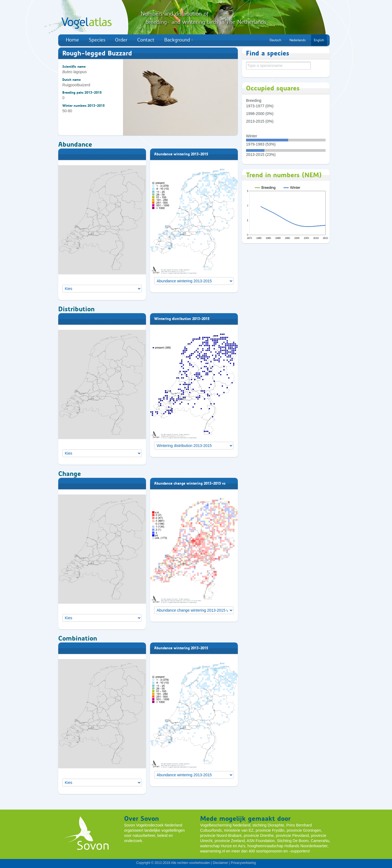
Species (97, 40)
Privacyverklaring (243, 863)
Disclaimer (220, 863)
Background (179, 40)
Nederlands (298, 40)
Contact (146, 40)
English (319, 40)
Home (72, 40)
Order (121, 40)
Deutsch (275, 40)
